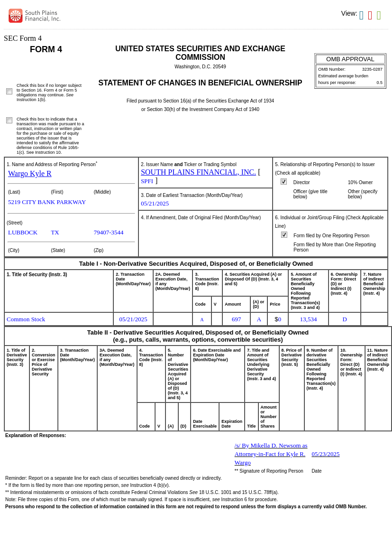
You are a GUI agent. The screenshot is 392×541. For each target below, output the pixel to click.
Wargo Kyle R (30, 173)
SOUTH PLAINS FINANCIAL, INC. (198, 172)
